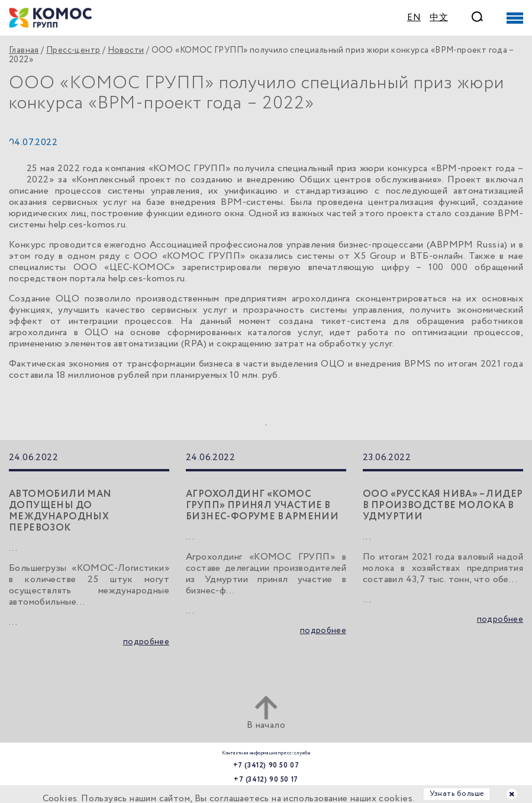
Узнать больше (457, 794)
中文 (439, 18)
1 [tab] (266, 425)
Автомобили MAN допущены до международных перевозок (60, 511)
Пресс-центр (73, 50)
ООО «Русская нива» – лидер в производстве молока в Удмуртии (443, 505)
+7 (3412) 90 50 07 (266, 765)
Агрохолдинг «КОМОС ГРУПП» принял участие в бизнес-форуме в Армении (262, 505)
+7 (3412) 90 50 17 (266, 780)
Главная (24, 50)
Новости (126, 50)
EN (414, 18)
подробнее (146, 642)
